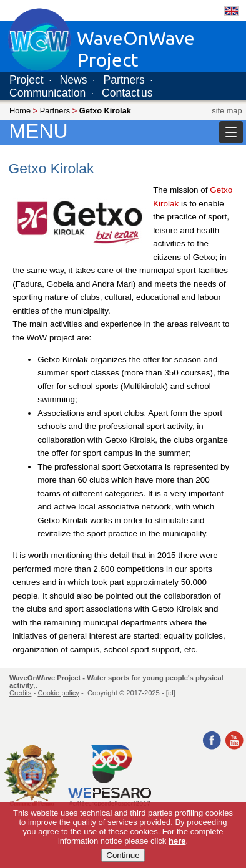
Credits (20, 693)
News (74, 80)
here (177, 841)
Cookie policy (58, 693)
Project (27, 80)
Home (20, 111)
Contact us (127, 93)
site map (227, 111)
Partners (124, 80)
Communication (47, 93)
